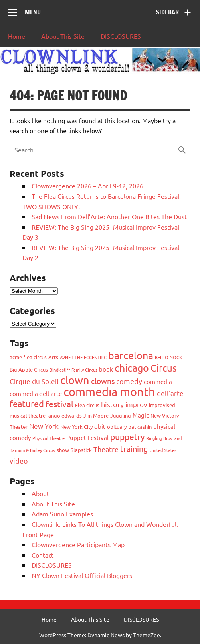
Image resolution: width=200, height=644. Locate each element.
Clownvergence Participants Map (78, 544)
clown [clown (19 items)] (75, 380)
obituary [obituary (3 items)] (117, 427)
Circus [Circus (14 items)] (164, 368)
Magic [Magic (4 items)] (141, 415)
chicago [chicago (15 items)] (132, 368)
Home (17, 36)
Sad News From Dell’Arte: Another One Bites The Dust (109, 216)
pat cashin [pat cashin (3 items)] (140, 427)
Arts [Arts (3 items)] (53, 357)
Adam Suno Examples (62, 514)
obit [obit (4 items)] (100, 426)
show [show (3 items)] (63, 450)
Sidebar (167, 12)
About (40, 493)
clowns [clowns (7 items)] (103, 381)
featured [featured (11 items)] (27, 404)
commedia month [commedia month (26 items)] (109, 392)
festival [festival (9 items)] (59, 404)
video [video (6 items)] (19, 461)
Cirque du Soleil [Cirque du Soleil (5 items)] (34, 381)
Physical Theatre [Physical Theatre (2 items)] (49, 438)
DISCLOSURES (121, 36)
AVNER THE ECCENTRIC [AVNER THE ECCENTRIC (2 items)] (83, 357)
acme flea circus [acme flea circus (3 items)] (28, 357)
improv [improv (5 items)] (136, 404)
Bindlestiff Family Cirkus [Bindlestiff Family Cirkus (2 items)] (73, 370)
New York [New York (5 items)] (44, 426)
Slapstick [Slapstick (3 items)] (81, 450)
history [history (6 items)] (112, 404)
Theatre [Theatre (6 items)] (106, 449)
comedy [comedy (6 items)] (129, 381)
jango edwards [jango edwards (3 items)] (64, 415)
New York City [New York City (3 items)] (76, 427)
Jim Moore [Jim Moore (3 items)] (96, 415)
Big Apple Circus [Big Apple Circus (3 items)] (29, 369)
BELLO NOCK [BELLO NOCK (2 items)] (168, 357)
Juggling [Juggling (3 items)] (121, 415)
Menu (33, 12)
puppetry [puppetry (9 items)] (127, 436)
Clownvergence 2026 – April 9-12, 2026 (87, 186)
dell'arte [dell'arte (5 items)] (170, 393)
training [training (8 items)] (134, 449)
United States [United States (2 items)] (163, 450)
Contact (43, 555)
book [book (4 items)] (106, 369)
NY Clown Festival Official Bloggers (82, 575)
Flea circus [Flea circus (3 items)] (87, 405)
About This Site (63, 36)
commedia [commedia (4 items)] (158, 381)
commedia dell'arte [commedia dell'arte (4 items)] (36, 393)
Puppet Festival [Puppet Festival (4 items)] (87, 437)
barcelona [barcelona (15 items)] (131, 355)
